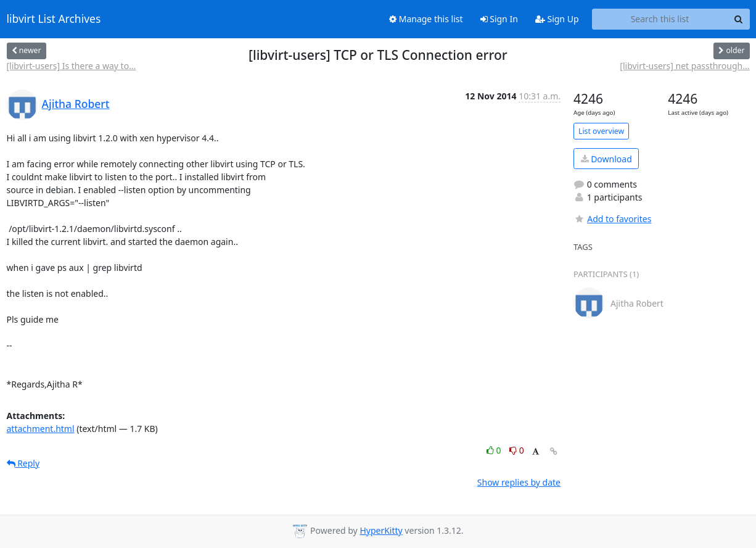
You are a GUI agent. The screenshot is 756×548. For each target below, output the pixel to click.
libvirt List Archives (54, 19)
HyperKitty (381, 530)
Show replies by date (519, 482)
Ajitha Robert (76, 104)
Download (606, 159)
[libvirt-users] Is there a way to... (72, 66)
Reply (23, 463)
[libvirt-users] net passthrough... (684, 66)
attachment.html (41, 429)
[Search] (739, 19)
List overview (601, 131)
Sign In (499, 19)
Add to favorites (612, 219)
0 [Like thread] (495, 450)
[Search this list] (660, 19)
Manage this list (426, 19)
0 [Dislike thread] (517, 450)
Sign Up (557, 19)
